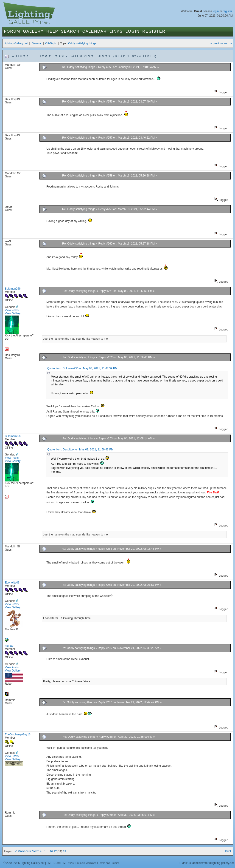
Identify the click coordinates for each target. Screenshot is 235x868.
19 (64, 851)
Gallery (33, 31)
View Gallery (13, 313)
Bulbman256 (13, 289)
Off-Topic (51, 43)
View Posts (12, 310)
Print (228, 851)
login (216, 11)
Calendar (95, 31)
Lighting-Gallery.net (16, 43)
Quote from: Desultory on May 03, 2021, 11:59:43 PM (80, 450)
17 (55, 851)
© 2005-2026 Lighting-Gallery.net (24, 863)
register (227, 11)
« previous (217, 43)
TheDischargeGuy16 (18, 734)
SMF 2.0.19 (53, 863)
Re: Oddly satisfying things (79, 67)
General (36, 43)
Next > (37, 851)
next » (228, 43)
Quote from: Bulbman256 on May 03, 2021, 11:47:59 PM (82, 368)
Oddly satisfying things (82, 43)
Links (116, 31)
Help (52, 31)
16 (51, 851)
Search (70, 31)
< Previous (23, 851)
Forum (12, 31)
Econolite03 (12, 583)
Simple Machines (87, 863)
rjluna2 (9, 646)
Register (154, 31)
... (48, 851)
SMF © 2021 (69, 863)
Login (133, 31)
